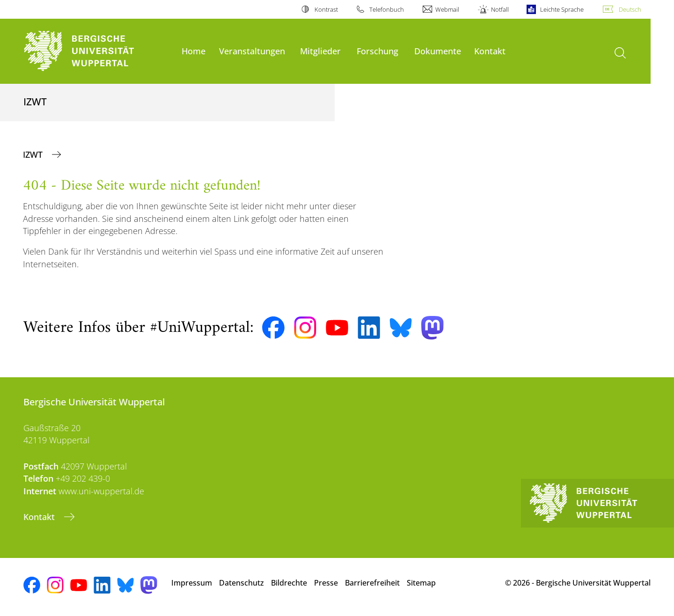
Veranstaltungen (252, 51)
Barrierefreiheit (372, 583)
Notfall (500, 9)
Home (194, 51)
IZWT (34, 154)
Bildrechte (289, 583)
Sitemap (421, 583)
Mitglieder (320, 51)
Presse (326, 583)
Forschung (377, 51)
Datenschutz (242, 583)
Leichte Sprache (562, 9)
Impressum (192, 583)
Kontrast (326, 9)
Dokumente (438, 51)
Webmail (447, 9)
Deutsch (630, 9)
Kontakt (490, 51)
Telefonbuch (387, 9)
